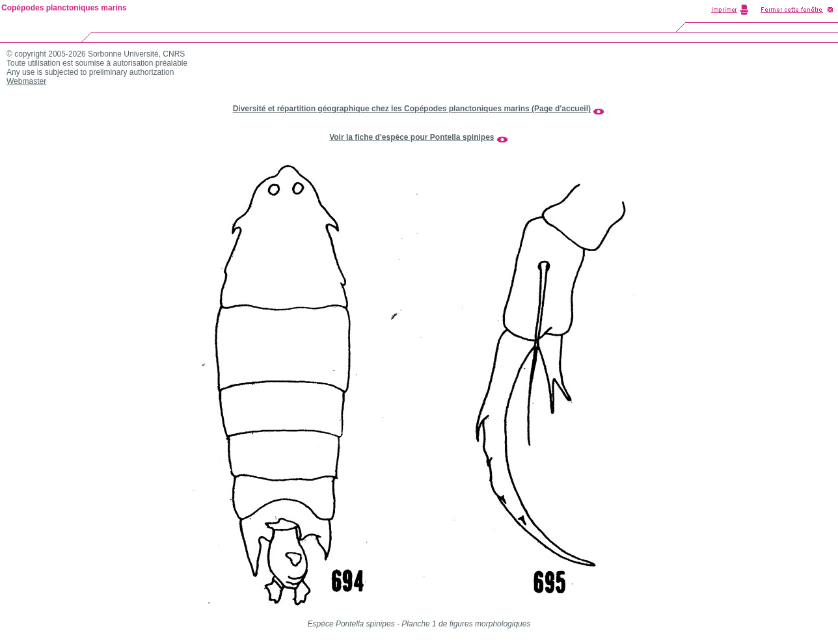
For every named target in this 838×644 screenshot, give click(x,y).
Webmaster (26, 81)
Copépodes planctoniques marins (64, 8)
